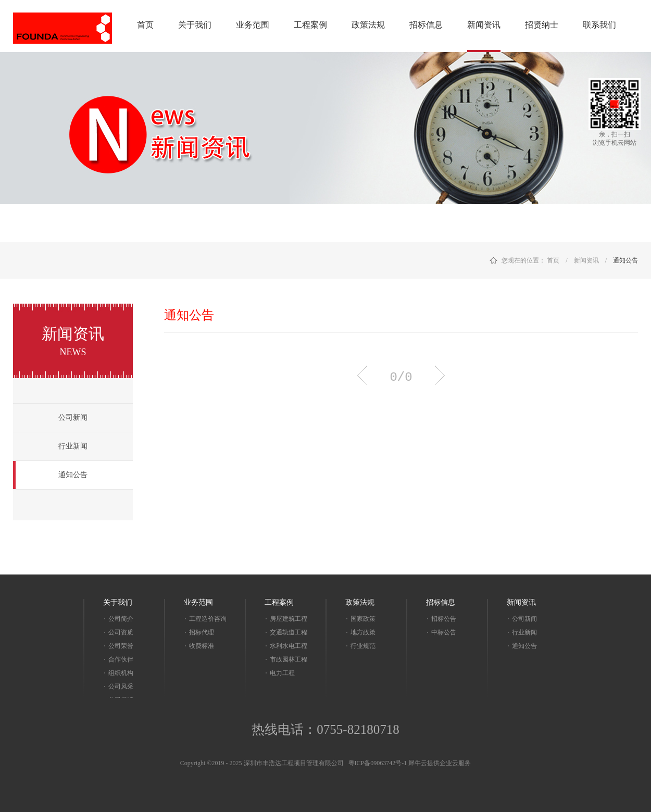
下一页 (440, 375)
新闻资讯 (586, 260)
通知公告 (625, 260)
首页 (145, 25)
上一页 (362, 375)
